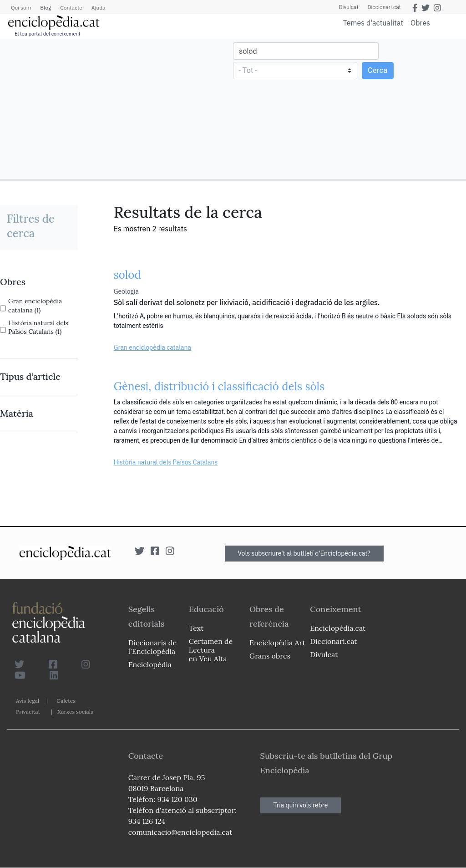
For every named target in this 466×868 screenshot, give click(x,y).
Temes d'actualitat (373, 23)
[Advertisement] (118, 108)
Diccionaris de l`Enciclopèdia (152, 647)
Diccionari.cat (384, 7)
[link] (39, 282)
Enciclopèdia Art (277, 643)
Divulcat (349, 7)
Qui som (21, 8)
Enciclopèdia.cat (338, 628)
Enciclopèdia (150, 664)
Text (196, 628)
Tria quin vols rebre (301, 805)
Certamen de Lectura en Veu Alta (211, 650)
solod (127, 275)
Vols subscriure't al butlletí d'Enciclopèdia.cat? (304, 553)
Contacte (71, 8)
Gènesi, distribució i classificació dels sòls (219, 386)
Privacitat (28, 712)
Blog (46, 8)
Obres (420, 23)
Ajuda (99, 8)
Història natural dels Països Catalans (166, 462)
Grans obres (270, 656)
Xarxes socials (75, 712)
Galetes (66, 701)
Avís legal (28, 701)
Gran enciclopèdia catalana (152, 347)
